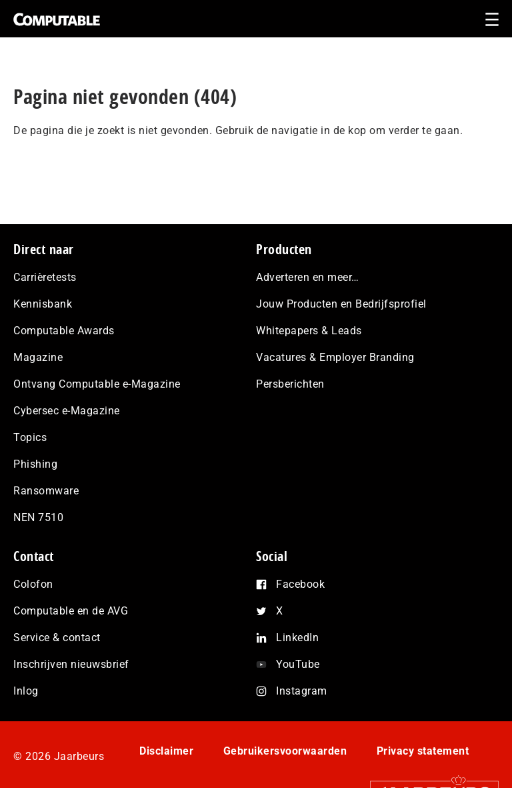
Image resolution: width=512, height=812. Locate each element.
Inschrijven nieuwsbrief (71, 664)
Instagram (302, 691)
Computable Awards (64, 331)
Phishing (35, 464)
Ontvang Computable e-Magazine (97, 384)
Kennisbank (43, 304)
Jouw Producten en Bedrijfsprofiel (341, 304)
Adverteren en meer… (308, 277)
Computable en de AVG (71, 611)
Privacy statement (423, 751)
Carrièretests (45, 277)
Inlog (26, 691)
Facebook (300, 584)
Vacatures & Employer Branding (335, 357)
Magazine (38, 357)
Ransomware (46, 491)
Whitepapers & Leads (309, 331)
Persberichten (290, 384)
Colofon (33, 584)
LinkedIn (297, 638)
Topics (30, 437)
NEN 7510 (38, 517)
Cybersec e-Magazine (67, 411)
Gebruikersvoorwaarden (285, 751)
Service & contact (57, 638)
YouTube (298, 664)
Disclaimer (166, 751)
